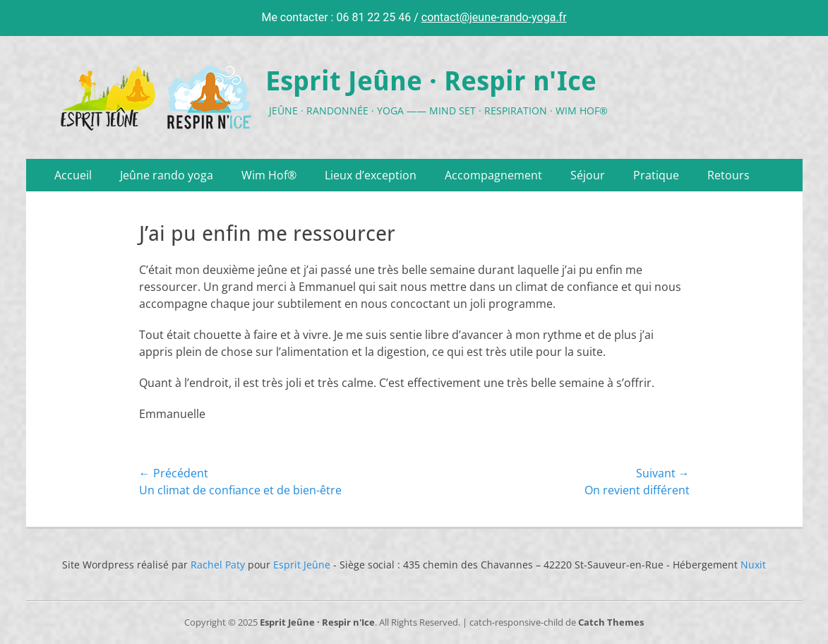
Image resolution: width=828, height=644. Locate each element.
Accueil (73, 175)
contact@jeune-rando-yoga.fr (494, 17)
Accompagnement (493, 175)
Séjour (588, 175)
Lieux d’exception (371, 175)
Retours (728, 175)
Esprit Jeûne (302, 565)
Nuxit (753, 565)
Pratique (656, 175)
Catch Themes (611, 622)
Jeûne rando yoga (167, 175)
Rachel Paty (218, 565)
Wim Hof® (269, 175)
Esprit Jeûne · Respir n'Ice (431, 81)
